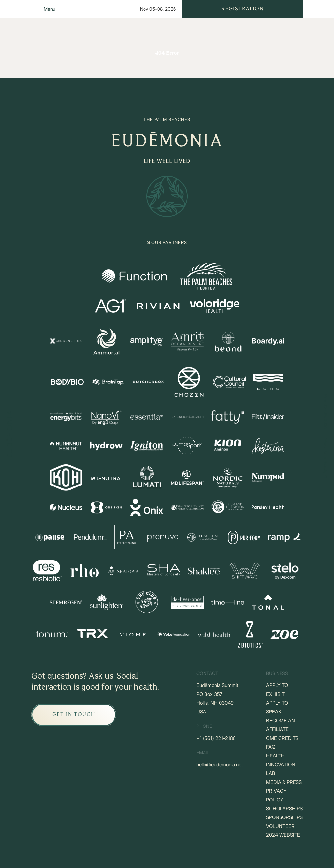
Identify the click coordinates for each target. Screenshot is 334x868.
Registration (243, 9)
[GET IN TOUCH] (74, 715)
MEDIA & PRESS (284, 782)
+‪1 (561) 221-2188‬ (216, 738)
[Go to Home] (9, 434)
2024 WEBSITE (283, 835)
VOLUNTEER (280, 826)
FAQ (271, 747)
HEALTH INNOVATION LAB (281, 764)
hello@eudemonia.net (220, 764)
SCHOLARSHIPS (284, 808)
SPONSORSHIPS (284, 817)
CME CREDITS (282, 738)
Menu (50, 9)
